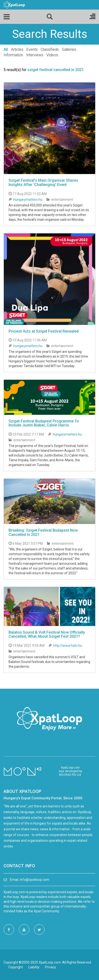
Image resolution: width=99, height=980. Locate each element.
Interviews (35, 55)
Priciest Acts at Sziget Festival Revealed (44, 331)
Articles (17, 49)
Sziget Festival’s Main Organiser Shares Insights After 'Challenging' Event (43, 182)
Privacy (50, 967)
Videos (52, 55)
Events (32, 49)
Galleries (69, 49)
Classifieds (50, 49)
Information (13, 55)
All (6, 49)
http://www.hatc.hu (68, 646)
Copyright (16, 967)
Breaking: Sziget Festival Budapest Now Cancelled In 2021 (43, 532)
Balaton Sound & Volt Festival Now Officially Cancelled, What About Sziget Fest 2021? (47, 634)
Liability (34, 967)
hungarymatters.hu (28, 200)
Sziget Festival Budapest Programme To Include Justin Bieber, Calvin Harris (44, 423)
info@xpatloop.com (35, 880)
